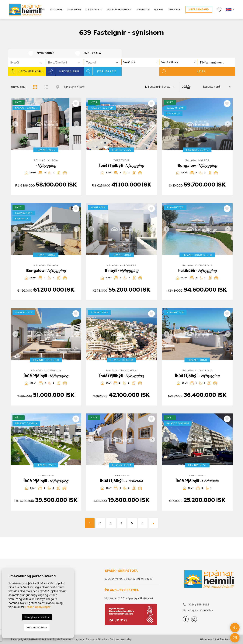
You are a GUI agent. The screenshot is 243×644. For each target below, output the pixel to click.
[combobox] (27, 62)
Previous (14, 124)
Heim (42, 9)
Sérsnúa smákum (37, 627)
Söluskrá (56, 9)
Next (78, 124)
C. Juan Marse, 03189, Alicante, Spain (128, 579)
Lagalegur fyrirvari (85, 639)
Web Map (126, 639)
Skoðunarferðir (118, 9)
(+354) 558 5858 (196, 605)
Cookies (114, 639)
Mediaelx (225, 639)
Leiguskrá (74, 9)
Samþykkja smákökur (37, 617)
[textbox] (29, 63)
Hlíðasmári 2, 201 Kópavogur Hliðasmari (129, 598)
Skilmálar (103, 639)
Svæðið (142, 9)
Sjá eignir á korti (74, 87)
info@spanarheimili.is (198, 610)
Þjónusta (92, 9)
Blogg (159, 9)
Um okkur (174, 9)
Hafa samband (199, 9)
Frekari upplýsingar (38, 607)
